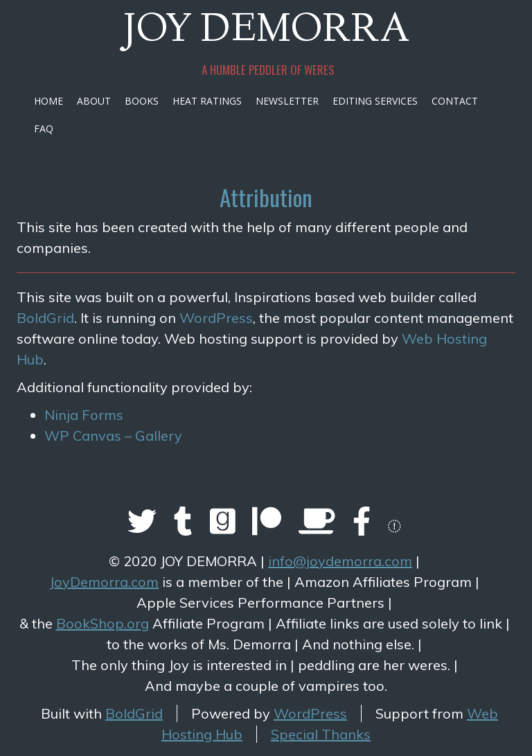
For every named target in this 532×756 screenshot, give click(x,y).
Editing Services (375, 101)
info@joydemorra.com (340, 561)
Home (48, 101)
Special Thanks (321, 734)
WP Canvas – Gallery (113, 436)
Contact (455, 101)
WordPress (216, 318)
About (94, 101)
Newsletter (287, 101)
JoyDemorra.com (104, 582)
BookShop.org (103, 623)
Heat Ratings (207, 101)
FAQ (44, 129)
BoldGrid (45, 318)
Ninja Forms (84, 415)
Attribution (266, 197)
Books (142, 101)
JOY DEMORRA (266, 32)
